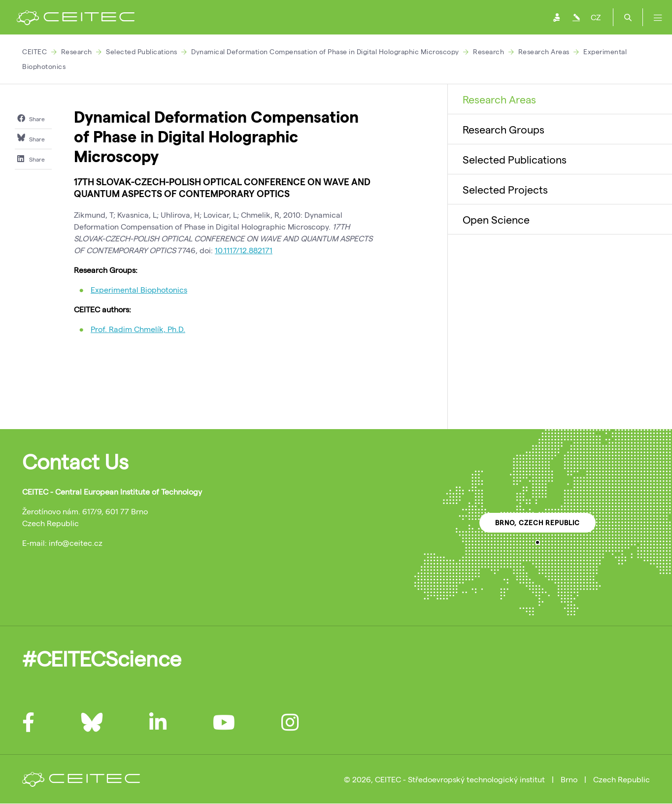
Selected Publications (142, 51)
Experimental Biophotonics (139, 289)
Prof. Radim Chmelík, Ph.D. (138, 329)
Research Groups (504, 129)
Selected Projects (505, 189)
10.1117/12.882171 (244, 250)
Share (31, 118)
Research (77, 51)
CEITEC (34, 51)
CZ (596, 17)
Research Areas (544, 51)
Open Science (496, 219)
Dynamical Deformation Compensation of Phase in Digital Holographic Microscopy (325, 51)
